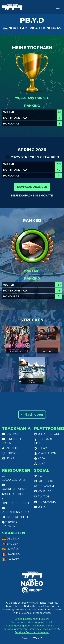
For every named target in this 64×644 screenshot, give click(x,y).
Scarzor (32, 382)
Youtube (43, 491)
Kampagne (12, 434)
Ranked (10, 448)
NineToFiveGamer (17, 351)
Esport (9, 453)
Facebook (43, 481)
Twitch (41, 497)
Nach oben (32, 415)
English (10, 544)
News (8, 458)
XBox (40, 458)
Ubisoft (42, 507)
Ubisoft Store (47, 434)
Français (11, 554)
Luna (40, 464)
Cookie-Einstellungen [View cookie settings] (27, 619)
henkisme (47, 351)
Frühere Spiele (15, 517)
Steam (41, 448)
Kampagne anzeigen (32, 187)
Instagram (44, 486)
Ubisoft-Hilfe (14, 494)
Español (11, 549)
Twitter (42, 476)
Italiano (11, 559)
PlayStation (45, 453)
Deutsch (11, 539)
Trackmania (45, 502)
